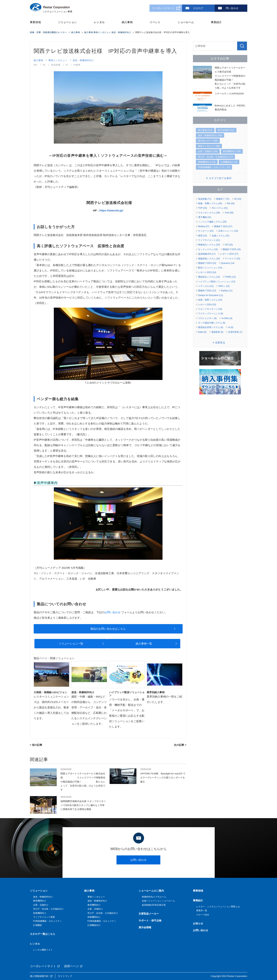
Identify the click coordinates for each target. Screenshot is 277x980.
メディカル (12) (206, 286)
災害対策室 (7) (235, 332)
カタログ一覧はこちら (43, 934)
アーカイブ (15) (233, 259)
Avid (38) (229, 213)
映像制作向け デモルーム (154, 897)
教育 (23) (203, 236)
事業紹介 (216, 22)
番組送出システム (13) (209, 277)
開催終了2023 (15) (207, 263)
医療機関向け (40, 913)
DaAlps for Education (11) (211, 295)
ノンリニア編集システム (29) (212, 222)
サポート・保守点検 (150, 921)
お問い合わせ (113, 612)
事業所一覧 (202, 911)
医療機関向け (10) (207, 162)
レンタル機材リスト (43, 950)
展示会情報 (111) (226, 130)
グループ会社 (203, 915)
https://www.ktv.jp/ (111, 210)
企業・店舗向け (41, 905)
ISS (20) (229, 245)
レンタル (99, 22)
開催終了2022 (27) (223, 226)
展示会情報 (145, 927)
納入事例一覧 (144, 644)
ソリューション (67, 22)
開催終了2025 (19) (232, 249)
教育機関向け (40, 901)
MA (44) (231, 203)
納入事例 (127, 22)
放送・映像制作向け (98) (210, 135)
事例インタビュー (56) (209, 146)
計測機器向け (94, 925)
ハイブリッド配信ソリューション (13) (217, 282)
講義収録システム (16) (209, 259)
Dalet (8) (202, 332)
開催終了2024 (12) (207, 291)
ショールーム (186, 22)
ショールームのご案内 (151, 891)
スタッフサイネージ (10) (210, 309)
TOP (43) (203, 208)
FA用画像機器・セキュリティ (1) (214, 167)
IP (67, 65)
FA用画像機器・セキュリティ (48, 921)
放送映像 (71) (205, 199)
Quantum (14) (228, 263)
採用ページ (71, 966)
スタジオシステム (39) (209, 213)
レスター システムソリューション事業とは (218, 907)
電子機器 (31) (205, 217)
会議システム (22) (221, 236)
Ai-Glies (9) (227, 318)
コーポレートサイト (163, 8)
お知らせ (198, 923)
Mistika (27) (204, 226)
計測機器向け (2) (229, 162)
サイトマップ (65, 976)
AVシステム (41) (220, 208)
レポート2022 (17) (229, 254)
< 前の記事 (36, 745)
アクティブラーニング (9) (211, 314)
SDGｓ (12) (224, 286)
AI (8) (231, 327)
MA (36, 65)
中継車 (77, 65)
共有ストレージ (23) (228, 231)
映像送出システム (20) (209, 245)
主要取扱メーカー (149, 914)
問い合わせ (232, 8)
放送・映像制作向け (83, 60)
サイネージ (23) (206, 231)
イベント (155, 22)
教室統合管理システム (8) (211, 327)
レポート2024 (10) (207, 305)
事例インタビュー (58, 60)
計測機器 (38, 925)
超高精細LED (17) (207, 254)
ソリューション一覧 (71, 644)
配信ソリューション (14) (210, 268)
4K (44, 65)
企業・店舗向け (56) (208, 151)
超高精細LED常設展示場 (154, 905)
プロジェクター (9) (207, 318)
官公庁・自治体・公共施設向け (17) (215, 157)
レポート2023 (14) (207, 272)
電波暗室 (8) (217, 332)
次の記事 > (180, 745)
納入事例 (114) (205, 130)
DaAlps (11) (227, 291)
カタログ (198, 8)
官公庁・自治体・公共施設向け (48, 909)
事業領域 (35, 22)
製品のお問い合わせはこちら (108, 629)
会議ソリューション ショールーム (158, 901)
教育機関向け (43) (232, 151)
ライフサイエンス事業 (44, 917)
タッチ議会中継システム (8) (212, 323)
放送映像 (56, 65)
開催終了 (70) (223, 199)
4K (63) (238, 199)
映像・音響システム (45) (210, 203)
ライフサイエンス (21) (209, 240)
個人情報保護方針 (39, 976)
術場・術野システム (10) (210, 300)
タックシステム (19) (208, 249)
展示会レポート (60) (208, 141)
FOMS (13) (230, 277)
